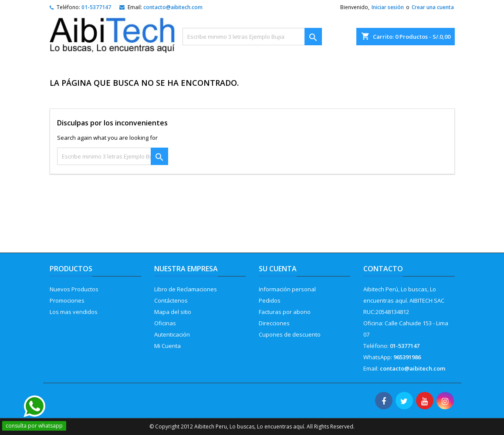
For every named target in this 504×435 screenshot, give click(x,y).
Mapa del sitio (173, 312)
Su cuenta (278, 269)
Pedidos (270, 300)
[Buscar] (252, 37)
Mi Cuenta (167, 346)
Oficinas (165, 323)
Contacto (383, 269)
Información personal (287, 289)
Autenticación (172, 334)
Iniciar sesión (388, 7)
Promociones (67, 300)
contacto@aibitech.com (173, 7)
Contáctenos (171, 300)
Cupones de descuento (290, 334)
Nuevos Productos (74, 289)
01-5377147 (96, 7)
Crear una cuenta (433, 7)
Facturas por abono (285, 312)
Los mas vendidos (74, 312)
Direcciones (274, 323)
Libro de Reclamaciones (186, 289)
